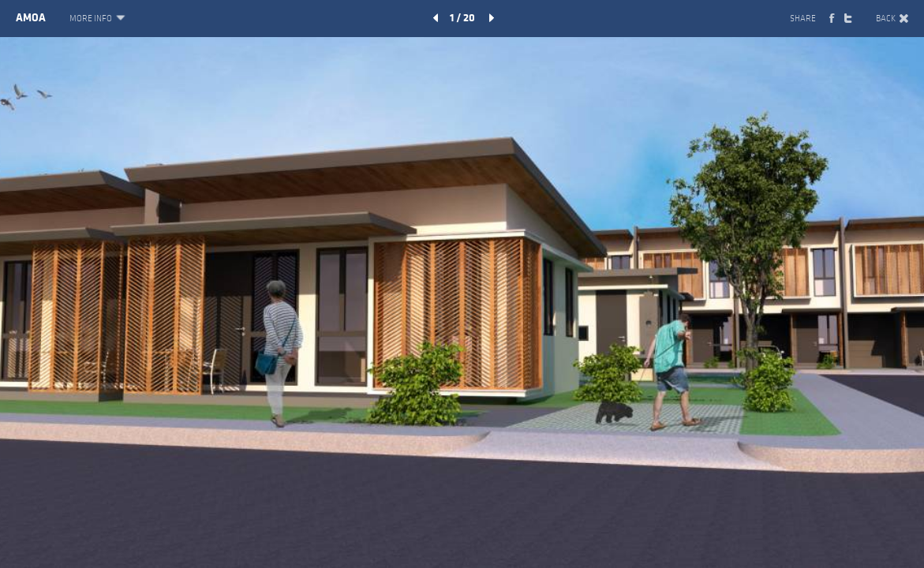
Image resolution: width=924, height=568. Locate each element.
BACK (892, 19)
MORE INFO (96, 19)
